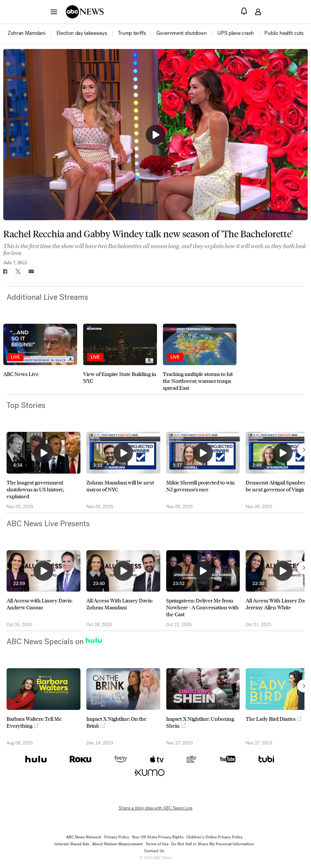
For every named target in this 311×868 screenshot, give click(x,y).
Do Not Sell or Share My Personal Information (212, 844)
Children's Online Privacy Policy (214, 837)
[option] (32, 33)
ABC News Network (84, 837)
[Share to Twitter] (18, 271)
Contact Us (154, 851)
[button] (54, 12)
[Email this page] (31, 271)
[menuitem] (27, 33)
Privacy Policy (117, 837)
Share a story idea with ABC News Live (155, 808)
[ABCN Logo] (85, 12)
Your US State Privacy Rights (158, 837)
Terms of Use (157, 844)
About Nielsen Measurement (117, 844)
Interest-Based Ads (72, 844)
